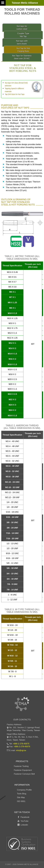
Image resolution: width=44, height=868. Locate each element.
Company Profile (24, 790)
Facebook (24, 817)
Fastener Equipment (23, 770)
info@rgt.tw (21, 750)
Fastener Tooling (21, 766)
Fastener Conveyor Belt (24, 774)
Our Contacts (22, 720)
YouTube (24, 821)
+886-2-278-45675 (21, 744)
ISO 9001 (21, 801)
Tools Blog (22, 794)
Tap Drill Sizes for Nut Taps (15, 94)
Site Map (21, 797)
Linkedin (24, 825)
